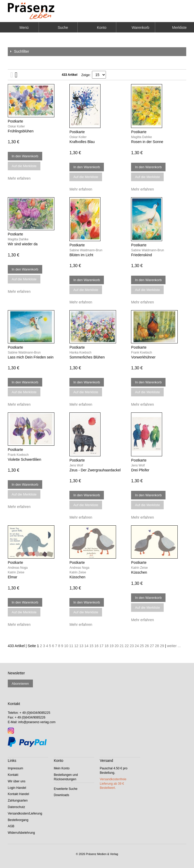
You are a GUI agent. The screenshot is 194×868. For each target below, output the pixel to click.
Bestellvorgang (18, 820)
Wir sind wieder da (23, 244)
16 (97, 646)
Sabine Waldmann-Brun (86, 250)
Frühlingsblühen (21, 131)
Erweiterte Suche (66, 789)
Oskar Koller (16, 126)
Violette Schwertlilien (24, 459)
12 (76, 646)
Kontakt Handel (18, 794)
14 (87, 646)
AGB (11, 826)
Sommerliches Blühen (87, 357)
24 (137, 646)
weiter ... (174, 646)
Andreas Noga (18, 568)
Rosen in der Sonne (147, 142)
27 (152, 646)
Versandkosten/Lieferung (25, 813)
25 (142, 646)
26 (147, 646)
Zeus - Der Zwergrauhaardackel (95, 470)
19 (112, 646)
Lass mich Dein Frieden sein (31, 357)
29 (162, 646)
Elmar (13, 577)
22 (127, 646)
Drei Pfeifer (140, 470)
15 (91, 646)
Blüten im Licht (81, 255)
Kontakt (13, 775)
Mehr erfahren (19, 178)
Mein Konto (62, 768)
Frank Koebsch (142, 352)
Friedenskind (141, 255)
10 (66, 646)
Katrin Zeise (16, 572)
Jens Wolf (76, 465)
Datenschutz (16, 807)
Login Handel (17, 788)
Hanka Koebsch (80, 352)
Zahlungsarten (18, 801)
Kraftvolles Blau (82, 142)
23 (132, 646)
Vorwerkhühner (143, 357)
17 (102, 646)
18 (107, 646)
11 (71, 646)
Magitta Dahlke (141, 137)
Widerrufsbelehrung (21, 833)
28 (157, 646)
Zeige (86, 75)
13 (81, 646)
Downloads (62, 795)
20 (117, 646)
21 (122, 646)
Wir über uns (17, 781)
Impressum (15, 768)
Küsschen (77, 577)
